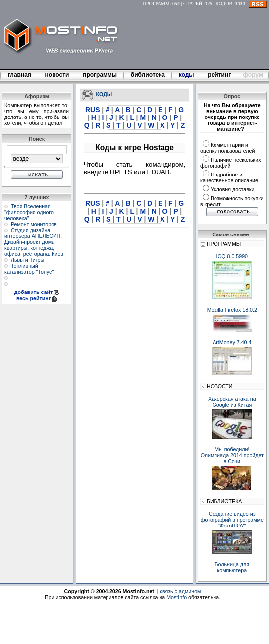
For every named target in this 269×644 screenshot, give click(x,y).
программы (100, 75)
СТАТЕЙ (193, 4)
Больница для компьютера (232, 567)
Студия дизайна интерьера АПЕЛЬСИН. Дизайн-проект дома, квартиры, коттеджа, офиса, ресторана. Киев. (35, 242)
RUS (93, 110)
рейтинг (220, 75)
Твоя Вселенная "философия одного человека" (29, 212)
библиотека (148, 75)
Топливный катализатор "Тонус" (29, 269)
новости (57, 75)
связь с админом (181, 591)
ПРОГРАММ (156, 4)
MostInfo (177, 597)
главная (19, 75)
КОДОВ (224, 4)
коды (186, 75)
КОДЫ (104, 94)
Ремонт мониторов (34, 224)
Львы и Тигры (27, 260)
